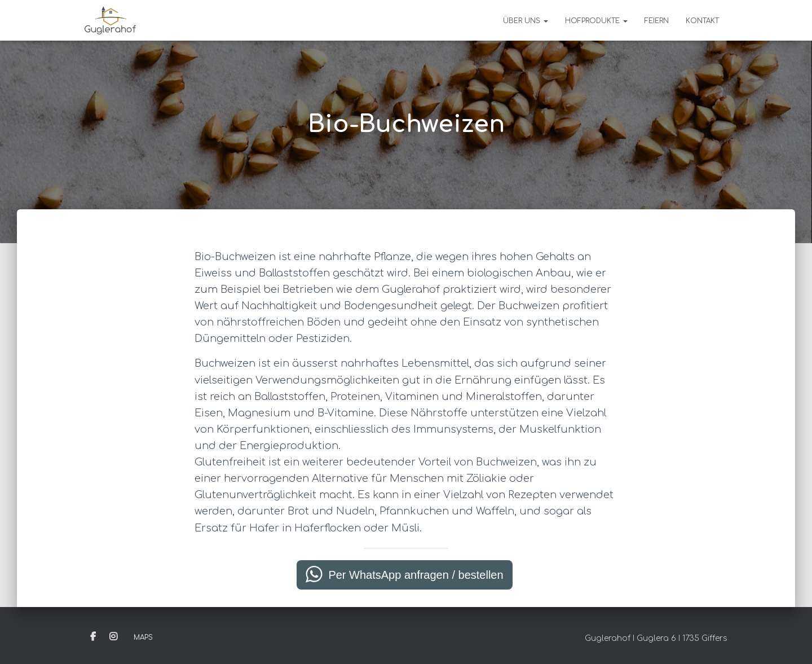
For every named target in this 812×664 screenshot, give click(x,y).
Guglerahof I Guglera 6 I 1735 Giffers (656, 638)
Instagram (113, 637)
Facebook (93, 637)
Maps (143, 637)
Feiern (657, 21)
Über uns (526, 21)
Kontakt (702, 21)
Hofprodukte (596, 21)
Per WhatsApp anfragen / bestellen (416, 575)
